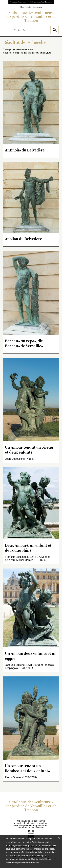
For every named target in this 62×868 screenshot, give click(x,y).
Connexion (37, 7)
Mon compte (26, 7)
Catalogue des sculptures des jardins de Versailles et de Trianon (31, 17)
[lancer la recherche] (54, 30)
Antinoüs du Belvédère (25, 151)
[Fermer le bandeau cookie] (59, 838)
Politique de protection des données (23, 862)
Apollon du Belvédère (23, 239)
